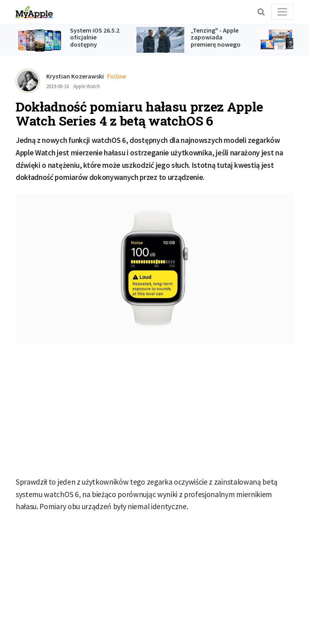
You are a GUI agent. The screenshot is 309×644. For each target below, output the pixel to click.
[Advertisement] (154, 410)
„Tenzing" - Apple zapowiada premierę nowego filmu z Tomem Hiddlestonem (216, 44)
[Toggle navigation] (282, 12)
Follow (116, 76)
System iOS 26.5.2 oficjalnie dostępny (95, 37)
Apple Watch (87, 86)
